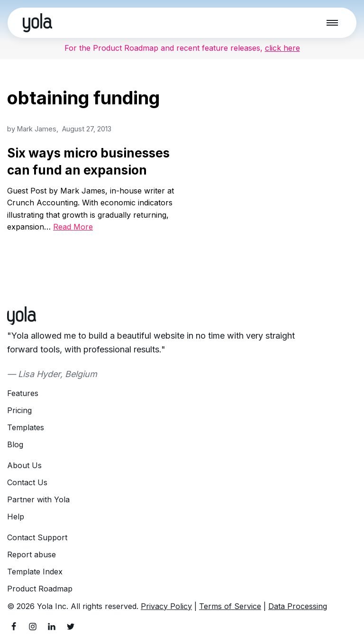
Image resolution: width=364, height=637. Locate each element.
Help (16, 517)
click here (282, 48)
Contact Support (37, 537)
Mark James (37, 129)
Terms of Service (230, 606)
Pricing (19, 410)
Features (23, 393)
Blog (15, 444)
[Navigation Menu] (332, 23)
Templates (26, 427)
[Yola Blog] (37, 23)
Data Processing (298, 606)
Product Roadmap (40, 589)
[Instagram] (33, 627)
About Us (24, 465)
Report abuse (32, 554)
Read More (73, 227)
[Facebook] (14, 627)
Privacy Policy (166, 606)
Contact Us (27, 482)
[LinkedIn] (52, 627)
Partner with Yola (38, 499)
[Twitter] (71, 627)
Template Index (35, 572)
